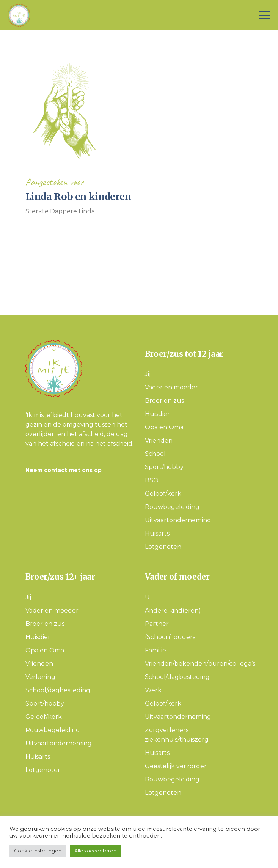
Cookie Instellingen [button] (38, 851)
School (155, 454)
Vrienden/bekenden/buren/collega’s (200, 664)
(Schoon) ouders (170, 637)
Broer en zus (164, 401)
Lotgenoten (163, 547)
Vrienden (159, 440)
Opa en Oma (164, 427)
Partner (157, 624)
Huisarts (157, 533)
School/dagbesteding (58, 690)
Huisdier (157, 414)
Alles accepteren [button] (95, 851)
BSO (152, 480)
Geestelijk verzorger (176, 766)
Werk (153, 690)
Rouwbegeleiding (172, 507)
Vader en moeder (171, 387)
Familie (155, 650)
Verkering (40, 677)
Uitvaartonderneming (178, 520)
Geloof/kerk (163, 494)
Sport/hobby (164, 467)
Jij (148, 374)
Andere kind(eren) (173, 610)
